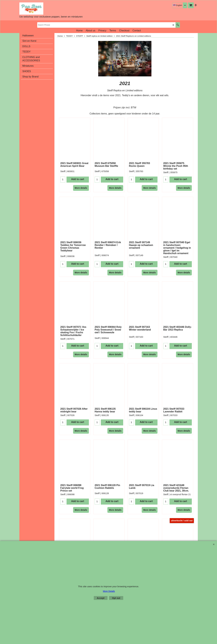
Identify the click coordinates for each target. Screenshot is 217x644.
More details (81, 188)
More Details (109, 591)
